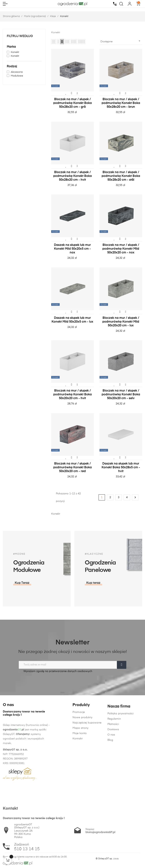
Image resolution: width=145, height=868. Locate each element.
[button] (123, 583)
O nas (111, 806)
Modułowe (17, 76)
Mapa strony (81, 780)
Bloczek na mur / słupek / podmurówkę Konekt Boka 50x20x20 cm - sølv (121, 395)
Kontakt (78, 791)
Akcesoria (17, 72)
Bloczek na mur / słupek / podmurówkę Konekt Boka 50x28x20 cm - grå (72, 103)
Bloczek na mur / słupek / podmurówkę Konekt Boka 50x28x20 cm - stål (121, 176)
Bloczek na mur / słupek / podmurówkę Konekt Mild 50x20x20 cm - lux (121, 322)
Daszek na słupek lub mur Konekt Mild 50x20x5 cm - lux (72, 320)
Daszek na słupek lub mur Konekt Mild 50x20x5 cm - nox (72, 249)
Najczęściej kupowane (87, 775)
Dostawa (113, 801)
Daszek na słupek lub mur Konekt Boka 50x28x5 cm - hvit (121, 468)
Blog (110, 812)
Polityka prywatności (121, 785)
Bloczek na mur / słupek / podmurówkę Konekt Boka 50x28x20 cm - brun (121, 103)
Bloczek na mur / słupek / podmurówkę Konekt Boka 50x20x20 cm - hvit (72, 395)
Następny (135, 497)
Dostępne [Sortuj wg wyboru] (121, 41)
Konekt (15, 52)
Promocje (79, 764)
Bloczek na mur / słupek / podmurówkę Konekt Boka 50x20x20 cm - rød (72, 468)
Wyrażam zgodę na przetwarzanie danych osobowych (55, 671)
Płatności (113, 796)
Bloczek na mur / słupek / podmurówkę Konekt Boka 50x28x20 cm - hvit (72, 176)
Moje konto (80, 785)
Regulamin (114, 791)
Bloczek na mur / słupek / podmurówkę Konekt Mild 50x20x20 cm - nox (121, 249)
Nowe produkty (82, 769)
